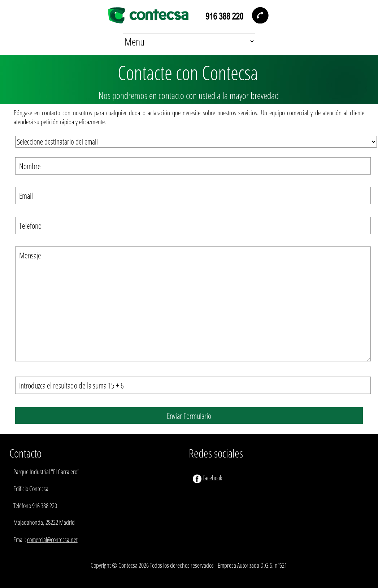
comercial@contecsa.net (52, 540)
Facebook (212, 478)
